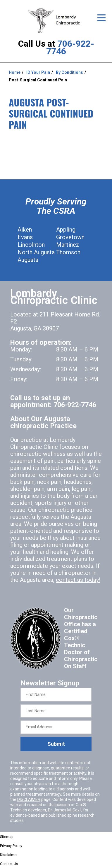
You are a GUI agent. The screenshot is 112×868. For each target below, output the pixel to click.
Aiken (25, 230)
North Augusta (36, 252)
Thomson (68, 252)
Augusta (28, 260)
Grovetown (70, 237)
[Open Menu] (101, 18)
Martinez (68, 245)
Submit (56, 744)
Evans (25, 237)
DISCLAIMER (29, 799)
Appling (66, 230)
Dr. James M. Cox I (65, 810)
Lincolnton (31, 245)
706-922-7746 (70, 47)
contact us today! (78, 580)
